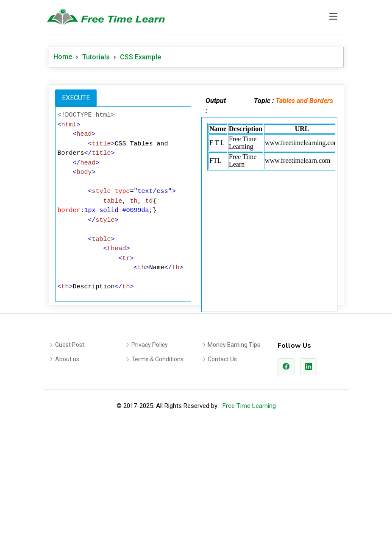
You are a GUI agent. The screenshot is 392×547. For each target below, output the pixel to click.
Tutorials (96, 57)
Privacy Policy (150, 463)
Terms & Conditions (157, 478)
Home (63, 57)
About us (67, 478)
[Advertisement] (196, 140)
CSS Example (140, 57)
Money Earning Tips (234, 463)
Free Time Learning (249, 525)
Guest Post (70, 463)
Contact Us (222, 478)
